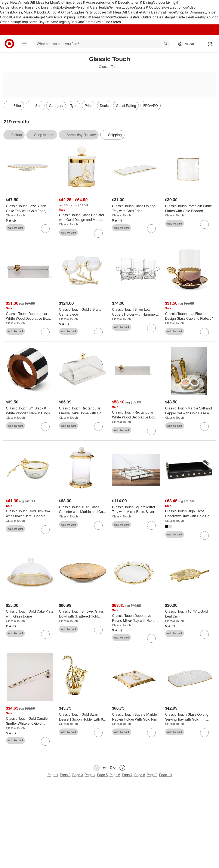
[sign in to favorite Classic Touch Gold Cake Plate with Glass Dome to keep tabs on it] (45, 634)
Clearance (28, 17)
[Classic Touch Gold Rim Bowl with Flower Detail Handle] (30, 514)
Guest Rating (126, 106)
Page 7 (127, 775)
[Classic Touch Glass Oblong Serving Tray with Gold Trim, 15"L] (189, 717)
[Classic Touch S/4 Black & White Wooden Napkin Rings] (30, 411)
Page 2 (65, 775)
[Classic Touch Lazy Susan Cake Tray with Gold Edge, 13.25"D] (30, 208)
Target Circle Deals (180, 17)
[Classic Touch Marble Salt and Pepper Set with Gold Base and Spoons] (189, 411)
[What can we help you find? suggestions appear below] (102, 44)
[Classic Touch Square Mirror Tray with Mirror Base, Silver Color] (136, 510)
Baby (61, 7)
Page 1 (53, 775)
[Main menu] (24, 44)
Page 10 (165, 775)
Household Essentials (40, 7)
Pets (141, 12)
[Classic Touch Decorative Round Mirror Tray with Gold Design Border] (136, 618)
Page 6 (115, 775)
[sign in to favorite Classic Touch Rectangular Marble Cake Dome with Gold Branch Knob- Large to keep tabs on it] (98, 427)
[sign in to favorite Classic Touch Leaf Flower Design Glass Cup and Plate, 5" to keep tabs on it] (204, 332)
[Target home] (9, 44)
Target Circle (94, 22)
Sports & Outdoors (149, 7)
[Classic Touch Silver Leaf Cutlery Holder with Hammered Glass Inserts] (136, 312)
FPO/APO (151, 106)
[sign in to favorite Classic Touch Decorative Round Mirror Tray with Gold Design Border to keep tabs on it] (151, 638)
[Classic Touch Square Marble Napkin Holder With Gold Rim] (136, 717)
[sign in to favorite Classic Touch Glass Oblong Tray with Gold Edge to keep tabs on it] (151, 229)
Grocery (17, 7)
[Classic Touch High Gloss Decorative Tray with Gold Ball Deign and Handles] (189, 514)
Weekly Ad (202, 17)
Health (103, 7)
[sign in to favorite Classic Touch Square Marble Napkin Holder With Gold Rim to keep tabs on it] (151, 733)
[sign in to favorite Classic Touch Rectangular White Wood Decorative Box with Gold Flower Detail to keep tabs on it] (45, 332)
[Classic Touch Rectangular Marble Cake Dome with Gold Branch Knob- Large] (83, 411)
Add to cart (16, 228)
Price (89, 106)
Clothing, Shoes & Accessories (81, 2)
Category (56, 106)
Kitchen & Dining (140, 2)
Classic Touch (15, 215)
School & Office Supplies (66, 12)
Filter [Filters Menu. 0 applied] (14, 106)
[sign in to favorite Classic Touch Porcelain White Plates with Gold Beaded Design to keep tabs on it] (204, 224)
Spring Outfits (75, 17)
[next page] (122, 768)
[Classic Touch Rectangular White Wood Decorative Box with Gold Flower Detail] (30, 316)
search (166, 44)
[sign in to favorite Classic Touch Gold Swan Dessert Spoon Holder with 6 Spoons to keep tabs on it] (98, 733)
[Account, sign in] (189, 44)
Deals (16, 17)
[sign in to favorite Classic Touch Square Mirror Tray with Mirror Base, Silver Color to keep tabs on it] (151, 525)
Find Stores (112, 22)
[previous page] (97, 768)
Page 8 (140, 775)
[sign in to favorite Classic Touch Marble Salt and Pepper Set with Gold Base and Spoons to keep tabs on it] (204, 427)
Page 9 (152, 775)
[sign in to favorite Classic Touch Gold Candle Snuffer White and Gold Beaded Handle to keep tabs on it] (45, 741)
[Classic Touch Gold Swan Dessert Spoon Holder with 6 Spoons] (83, 717)
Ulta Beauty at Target (160, 12)
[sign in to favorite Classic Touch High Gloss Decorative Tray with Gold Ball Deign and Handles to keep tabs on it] (204, 535)
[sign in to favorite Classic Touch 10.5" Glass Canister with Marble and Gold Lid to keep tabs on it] (98, 525)
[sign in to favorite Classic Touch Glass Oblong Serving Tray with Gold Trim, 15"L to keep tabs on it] (204, 733)
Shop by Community (192, 12)
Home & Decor (116, 2)
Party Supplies (96, 12)
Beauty (70, 7)
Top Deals (158, 17)
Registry (64, 22)
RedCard (77, 22)
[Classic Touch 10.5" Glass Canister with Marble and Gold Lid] (83, 510)
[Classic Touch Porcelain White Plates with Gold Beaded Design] (189, 208)
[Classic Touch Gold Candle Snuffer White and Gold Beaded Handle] (30, 721)
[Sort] (35, 106)
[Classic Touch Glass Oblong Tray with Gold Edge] (136, 208)
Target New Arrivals (15, 2)
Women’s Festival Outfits (133, 17)
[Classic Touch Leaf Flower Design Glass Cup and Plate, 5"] (189, 316)
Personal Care (87, 7)
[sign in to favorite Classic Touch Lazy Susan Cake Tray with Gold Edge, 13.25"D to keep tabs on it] (45, 229)
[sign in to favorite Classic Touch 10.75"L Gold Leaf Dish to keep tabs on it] (204, 634)
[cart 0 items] (210, 44)
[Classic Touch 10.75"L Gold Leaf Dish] (189, 614)
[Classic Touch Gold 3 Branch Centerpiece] (83, 312)
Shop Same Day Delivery (39, 22)
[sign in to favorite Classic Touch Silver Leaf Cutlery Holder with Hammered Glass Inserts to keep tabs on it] (151, 328)
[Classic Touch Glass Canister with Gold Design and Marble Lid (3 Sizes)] (83, 217)
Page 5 (102, 775)
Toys (166, 7)
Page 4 (90, 775)
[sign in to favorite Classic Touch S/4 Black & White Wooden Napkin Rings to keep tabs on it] (45, 427)
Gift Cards (129, 12)
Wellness (115, 7)
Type (74, 106)
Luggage (128, 7)
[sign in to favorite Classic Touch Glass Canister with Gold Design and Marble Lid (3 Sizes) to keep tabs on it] (98, 233)
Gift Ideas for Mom (44, 2)
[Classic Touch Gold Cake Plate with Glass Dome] (30, 614)
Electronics (178, 7)
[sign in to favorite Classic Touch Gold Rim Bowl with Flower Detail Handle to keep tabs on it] (45, 530)
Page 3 (78, 775)
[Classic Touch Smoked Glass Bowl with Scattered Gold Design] (83, 614)
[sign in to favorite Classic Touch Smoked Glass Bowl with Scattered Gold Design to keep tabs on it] (98, 630)
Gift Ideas (114, 12)
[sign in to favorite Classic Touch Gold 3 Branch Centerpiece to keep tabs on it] (98, 332)
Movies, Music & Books (29, 12)
